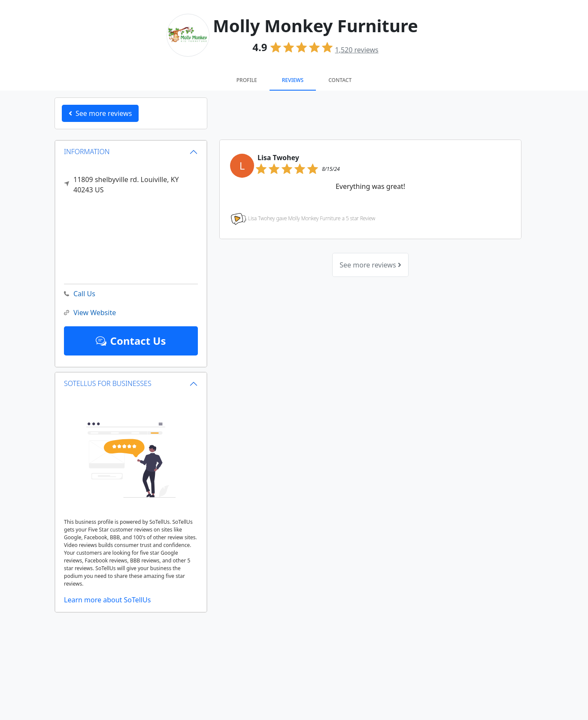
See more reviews (370, 265)
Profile (247, 80)
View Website (90, 313)
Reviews (293, 80)
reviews (356, 50)
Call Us (80, 294)
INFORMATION (87, 152)
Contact (340, 80)
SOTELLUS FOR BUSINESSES (108, 383)
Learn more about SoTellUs (107, 600)
